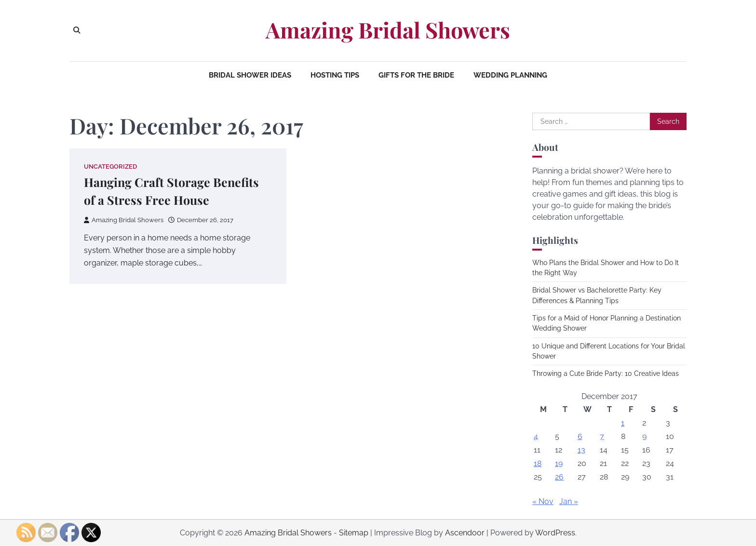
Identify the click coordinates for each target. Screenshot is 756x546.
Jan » (569, 501)
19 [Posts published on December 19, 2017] (559, 463)
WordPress (555, 533)
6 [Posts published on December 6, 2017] (580, 436)
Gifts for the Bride (416, 75)
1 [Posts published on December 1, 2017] (623, 423)
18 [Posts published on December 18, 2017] (538, 463)
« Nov (543, 501)
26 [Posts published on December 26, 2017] (559, 477)
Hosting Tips (335, 75)
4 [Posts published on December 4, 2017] (536, 436)
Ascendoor (465, 533)
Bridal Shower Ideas (250, 75)
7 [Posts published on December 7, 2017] (602, 436)
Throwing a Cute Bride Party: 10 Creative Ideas (606, 373)
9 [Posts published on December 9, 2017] (644, 436)
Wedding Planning (510, 75)
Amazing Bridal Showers (388, 30)
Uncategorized (110, 166)
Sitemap (354, 533)
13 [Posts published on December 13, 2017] (581, 450)
